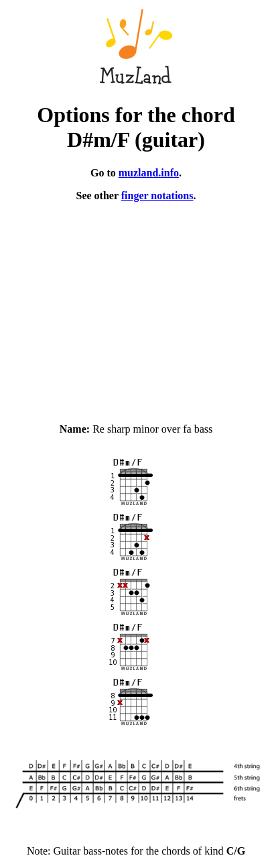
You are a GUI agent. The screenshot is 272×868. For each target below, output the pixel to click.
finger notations (157, 196)
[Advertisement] (136, 307)
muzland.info (149, 173)
